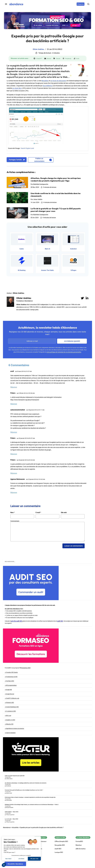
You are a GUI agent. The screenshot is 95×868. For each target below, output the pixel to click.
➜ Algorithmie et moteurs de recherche (14, 729)
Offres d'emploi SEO (61, 841)
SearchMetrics (48, 86)
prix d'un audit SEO (17, 621)
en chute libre (17, 88)
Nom (12, 513)
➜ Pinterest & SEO (9, 703)
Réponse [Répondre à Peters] (14, 404)
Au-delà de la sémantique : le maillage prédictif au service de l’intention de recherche (26, 783)
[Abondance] (16, 4)
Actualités (15, 827)
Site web (64, 513)
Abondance (7, 827)
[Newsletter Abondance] (15, 864)
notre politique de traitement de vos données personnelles (64, 352)
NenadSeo (45, 81)
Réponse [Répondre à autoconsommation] (14, 432)
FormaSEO (79, 841)
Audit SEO (58, 849)
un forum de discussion (58, 81)
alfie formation (81, 849)
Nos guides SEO (60, 845)
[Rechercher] (88, 4)
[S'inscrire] (81, 4)
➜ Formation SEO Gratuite (11, 672)
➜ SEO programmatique (11, 685)
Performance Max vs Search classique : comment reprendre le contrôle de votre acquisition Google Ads (30, 797)
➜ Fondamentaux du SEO (11, 677)
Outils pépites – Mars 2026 (12, 812)
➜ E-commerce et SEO (10, 711)
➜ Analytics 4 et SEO (10, 720)
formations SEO (26, 668)
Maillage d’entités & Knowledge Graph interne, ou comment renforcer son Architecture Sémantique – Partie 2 (32, 805)
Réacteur (79, 845)
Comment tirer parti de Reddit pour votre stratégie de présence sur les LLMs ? (24, 790)
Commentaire (15, 521)
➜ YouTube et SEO (9, 681)
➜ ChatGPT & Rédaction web (12, 698)
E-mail (38, 513)
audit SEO (60, 621)
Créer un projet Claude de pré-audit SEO (15, 776)
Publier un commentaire (43, 160)
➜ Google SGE (8, 690)
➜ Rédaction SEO (9, 724)
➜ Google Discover (9, 694)
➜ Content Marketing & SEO (12, 707)
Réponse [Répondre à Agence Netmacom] (14, 492)
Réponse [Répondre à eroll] (14, 387)
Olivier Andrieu (24, 298)
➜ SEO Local (8, 716)
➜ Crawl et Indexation (10, 733)
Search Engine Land (27, 148)
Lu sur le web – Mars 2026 (11, 819)
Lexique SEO (59, 852)
